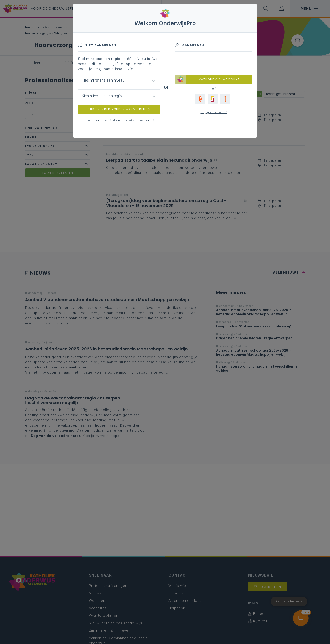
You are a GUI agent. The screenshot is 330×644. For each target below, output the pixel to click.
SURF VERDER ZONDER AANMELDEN (119, 109)
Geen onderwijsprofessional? (133, 121)
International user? (98, 121)
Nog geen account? (214, 112)
